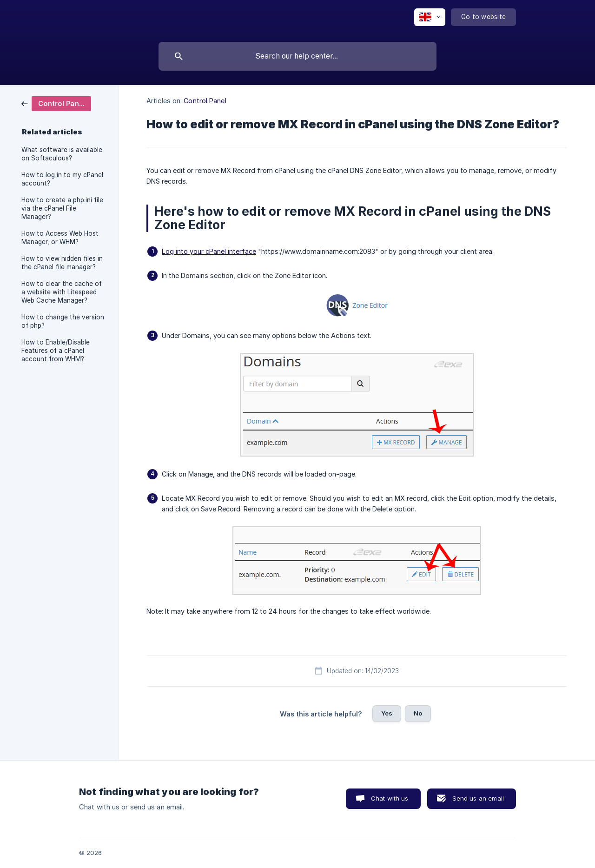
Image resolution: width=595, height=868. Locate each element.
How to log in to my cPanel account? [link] (62, 179)
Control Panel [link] (205, 101)
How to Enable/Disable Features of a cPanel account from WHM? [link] (56, 351)
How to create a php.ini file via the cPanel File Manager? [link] (62, 208)
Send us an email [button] (478, 798)
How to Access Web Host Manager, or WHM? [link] (60, 238)
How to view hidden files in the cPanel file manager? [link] (62, 263)
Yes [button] (387, 713)
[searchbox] (297, 56)
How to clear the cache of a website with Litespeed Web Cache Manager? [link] (62, 292)
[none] (430, 17)
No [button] (418, 713)
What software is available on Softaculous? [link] (62, 154)
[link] (56, 103)
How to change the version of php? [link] (63, 321)
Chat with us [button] (390, 798)
